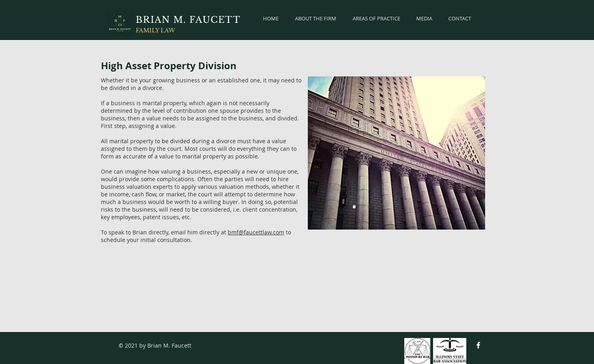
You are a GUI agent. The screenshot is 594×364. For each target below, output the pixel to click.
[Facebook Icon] (478, 345)
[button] (376, 19)
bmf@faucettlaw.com (256, 232)
